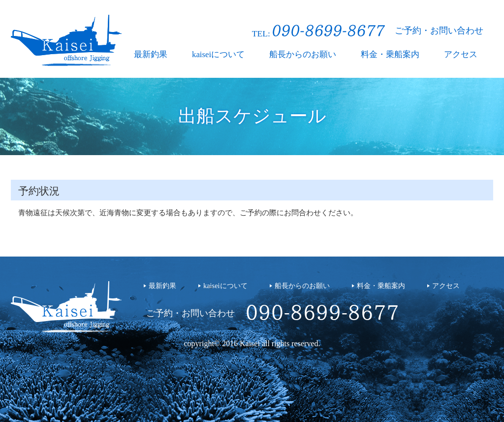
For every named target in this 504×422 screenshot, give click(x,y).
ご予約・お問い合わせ (439, 31)
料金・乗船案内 (390, 54)
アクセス (461, 54)
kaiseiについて (218, 54)
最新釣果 (151, 54)
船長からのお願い (303, 54)
